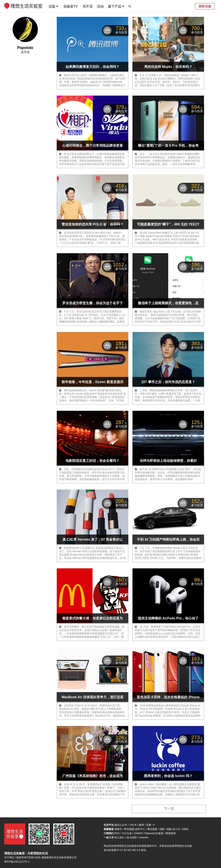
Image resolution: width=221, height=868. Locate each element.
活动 (100, 6)
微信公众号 (121, 825)
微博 (141, 825)
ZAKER (138, 833)
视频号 (118, 829)
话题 (52, 6)
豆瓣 (148, 825)
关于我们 (9, 857)
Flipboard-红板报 (154, 833)
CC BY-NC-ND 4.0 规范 (133, 850)
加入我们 (119, 838)
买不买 (88, 6)
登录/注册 (205, 6)
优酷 (162, 829)
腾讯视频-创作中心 (135, 829)
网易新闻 (171, 833)
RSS (117, 833)
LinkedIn (144, 838)
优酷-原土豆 (173, 829)
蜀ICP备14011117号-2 (17, 862)
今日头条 (127, 833)
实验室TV (70, 6)
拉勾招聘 (132, 838)
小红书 (133, 825)
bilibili (185, 829)
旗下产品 (115, 6)
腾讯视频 (152, 829)
